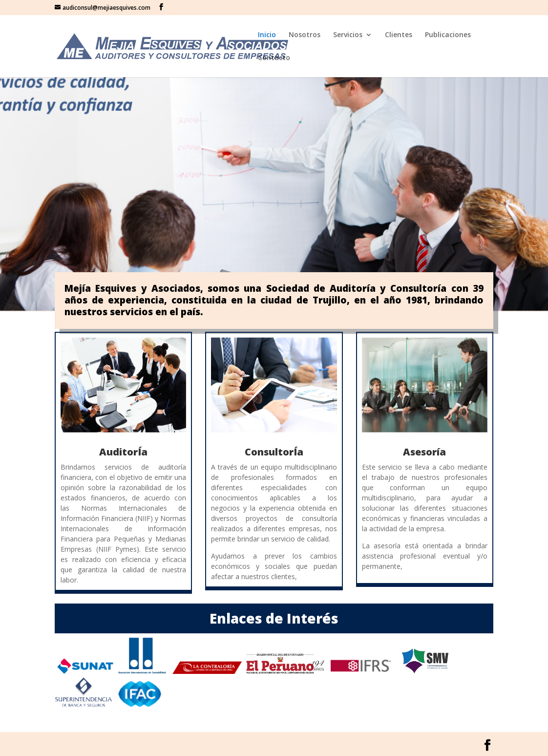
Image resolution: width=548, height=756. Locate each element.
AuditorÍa (123, 452)
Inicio (267, 35)
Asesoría (424, 452)
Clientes (399, 35)
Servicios (348, 35)
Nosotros (305, 35)
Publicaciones (448, 35)
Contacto (274, 58)
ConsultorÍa (274, 452)
